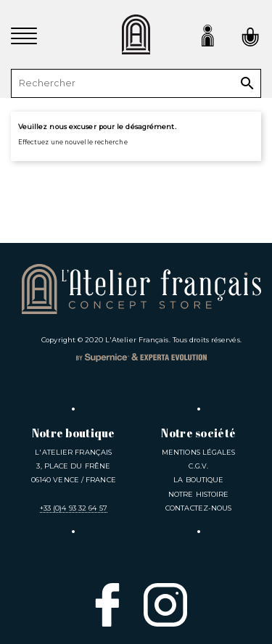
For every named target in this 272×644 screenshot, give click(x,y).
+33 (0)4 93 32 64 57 (74, 508)
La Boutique (198, 480)
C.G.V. (198, 466)
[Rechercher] (136, 83)
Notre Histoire (198, 494)
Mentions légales (199, 452)
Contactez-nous (198, 508)
